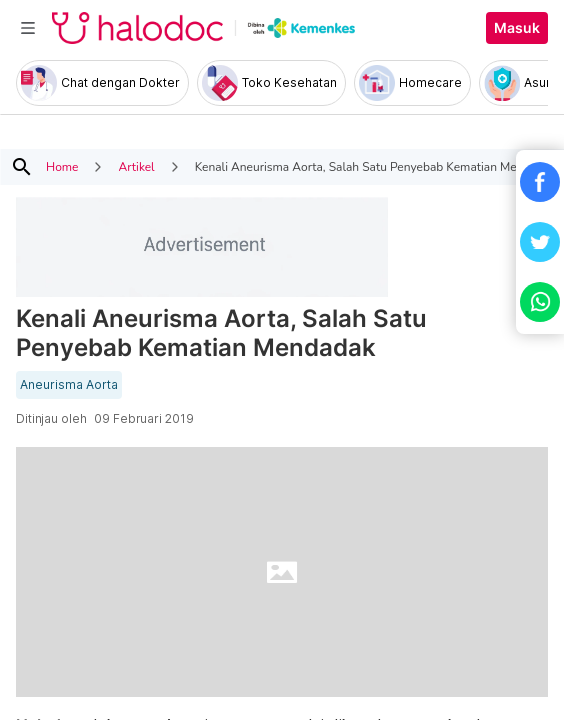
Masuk (517, 28)
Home (62, 167)
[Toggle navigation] (28, 28)
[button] (540, 182)
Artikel (136, 167)
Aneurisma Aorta (69, 385)
